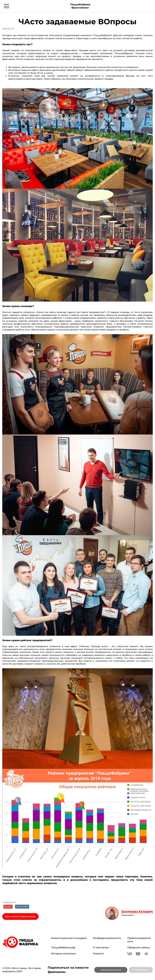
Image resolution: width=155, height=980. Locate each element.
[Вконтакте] (22, 907)
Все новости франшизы (20, 916)
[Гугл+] (8, 907)
